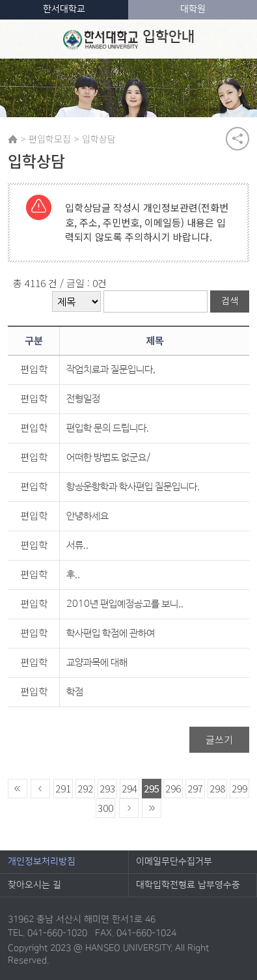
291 (63, 788)
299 (239, 788)
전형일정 (83, 399)
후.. (73, 575)
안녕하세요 (88, 516)
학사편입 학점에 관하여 (111, 633)
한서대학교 (64, 9)
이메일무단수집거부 (174, 861)
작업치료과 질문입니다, (111, 370)
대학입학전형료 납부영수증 (188, 885)
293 (107, 788)
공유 (237, 139)
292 (85, 788)
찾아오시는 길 (34, 885)
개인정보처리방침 (42, 861)
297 (195, 788)
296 (173, 788)
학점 (75, 692)
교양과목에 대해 (97, 663)
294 (129, 788)
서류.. (77, 545)
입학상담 (99, 139)
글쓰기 (219, 739)
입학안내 (128, 39)
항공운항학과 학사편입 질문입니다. (133, 487)
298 (217, 788)
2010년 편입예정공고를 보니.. (125, 604)
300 (105, 808)
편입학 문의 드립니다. (108, 428)
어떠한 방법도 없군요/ (109, 457)
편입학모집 (50, 139)
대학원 (193, 9)
